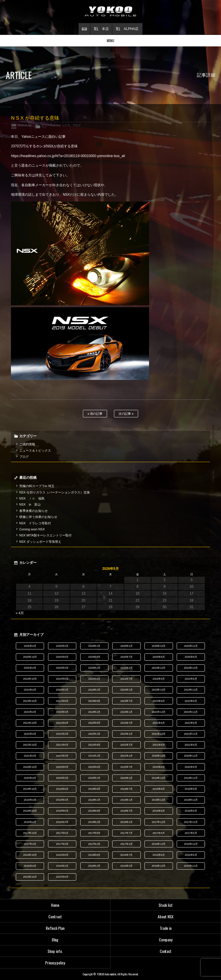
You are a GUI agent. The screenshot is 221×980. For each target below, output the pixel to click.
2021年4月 (30, 756)
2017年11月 (191, 822)
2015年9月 (62, 877)
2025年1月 (126, 668)
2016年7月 (126, 855)
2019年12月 (159, 778)
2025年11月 (191, 646)
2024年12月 (159, 668)
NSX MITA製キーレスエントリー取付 (45, 535)
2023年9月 (62, 701)
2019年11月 (191, 778)
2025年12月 (159, 646)
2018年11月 (191, 800)
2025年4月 (30, 668)
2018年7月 (126, 811)
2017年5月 (191, 833)
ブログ (77, 125)
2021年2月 (94, 756)
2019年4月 (30, 800)
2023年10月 (30, 701)
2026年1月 (126, 646)
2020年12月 (159, 756)
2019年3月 (62, 800)
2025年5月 (191, 657)
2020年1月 (126, 778)
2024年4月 (30, 690)
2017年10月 (30, 833)
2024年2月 (94, 690)
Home (55, 905)
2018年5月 (191, 811)
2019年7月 (126, 789)
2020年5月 (191, 767)
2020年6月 (159, 767)
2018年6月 (159, 811)
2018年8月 (94, 811)
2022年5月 (191, 723)
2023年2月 (94, 712)
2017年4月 (30, 844)
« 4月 (20, 613)
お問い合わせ (84, 29)
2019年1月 (126, 800)
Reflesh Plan (55, 928)
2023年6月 (159, 701)
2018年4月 (30, 822)
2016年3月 (62, 866)
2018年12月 (159, 800)
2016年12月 (159, 844)
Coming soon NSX (32, 529)
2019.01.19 (24, 125)
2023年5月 (191, 701)
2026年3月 (62, 646)
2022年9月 (62, 723)
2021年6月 (159, 745)
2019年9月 (62, 789)
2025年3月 (62, 668)
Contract (55, 916)
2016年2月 (94, 866)
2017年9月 (62, 833)
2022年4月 (30, 734)
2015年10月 (30, 877)
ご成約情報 (27, 444)
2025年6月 (159, 657)
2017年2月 (94, 844)
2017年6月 (159, 833)
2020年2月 (94, 778)
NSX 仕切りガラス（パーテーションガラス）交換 (55, 492)
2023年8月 (94, 701)
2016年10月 (30, 855)
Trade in (166, 928)
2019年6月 (159, 789)
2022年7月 (126, 723)
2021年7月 (126, 745)
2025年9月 (62, 657)
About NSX (166, 916)
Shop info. (55, 951)
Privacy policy (55, 963)
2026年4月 (30, 646)
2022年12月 (159, 712)
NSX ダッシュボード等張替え (40, 542)
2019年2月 (94, 800)
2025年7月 (126, 657)
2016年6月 (159, 855)
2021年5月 (191, 745)
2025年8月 (94, 657)
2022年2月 (94, 734)
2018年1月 (126, 822)
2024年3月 (62, 690)
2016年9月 (62, 855)
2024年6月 (159, 679)
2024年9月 (62, 679)
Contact (166, 951)
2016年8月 (94, 855)
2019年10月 (30, 789)
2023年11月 (191, 690)
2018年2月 (94, 822)
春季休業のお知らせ (34, 511)
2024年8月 (94, 679)
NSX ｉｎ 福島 (32, 498)
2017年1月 (126, 844)
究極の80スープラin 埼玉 (37, 486)
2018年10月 (30, 811)
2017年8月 (94, 833)
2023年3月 (62, 712)
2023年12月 (159, 690)
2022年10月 (30, 723)
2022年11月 (191, 712)
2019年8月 (94, 789)
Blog (55, 940)
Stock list (166, 905)
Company (166, 940)
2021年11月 (191, 734)
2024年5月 (191, 679)
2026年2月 (94, 646)
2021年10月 (30, 745)
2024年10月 (30, 679)
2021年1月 (126, 756)
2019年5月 (191, 789)
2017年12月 (159, 822)
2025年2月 (94, 668)
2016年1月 (126, 866)
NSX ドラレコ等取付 (35, 523)
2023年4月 (30, 712)
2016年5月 (191, 855)
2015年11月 (191, 866)
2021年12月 (159, 734)
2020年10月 (30, 767)
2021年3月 (62, 756)
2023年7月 (126, 701)
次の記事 (126, 414)
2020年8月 (94, 767)
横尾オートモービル (110, 12)
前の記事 (95, 414)
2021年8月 (94, 745)
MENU (111, 40)
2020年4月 (30, 778)
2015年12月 (159, 866)
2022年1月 (126, 734)
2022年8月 (94, 723)
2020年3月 (62, 778)
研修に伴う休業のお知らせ (38, 517)
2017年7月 (126, 833)
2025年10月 (30, 657)
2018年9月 (62, 811)
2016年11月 (191, 844)
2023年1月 (126, 712)
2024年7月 (126, 679)
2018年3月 (62, 822)
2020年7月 (126, 767)
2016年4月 (30, 866)
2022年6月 (159, 723)
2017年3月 (62, 844)
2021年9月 (62, 745)
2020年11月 (191, 756)
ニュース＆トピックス (56, 125)
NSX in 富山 (30, 504)
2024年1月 (126, 690)
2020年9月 (62, 767)
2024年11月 (191, 668)
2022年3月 (62, 734)
